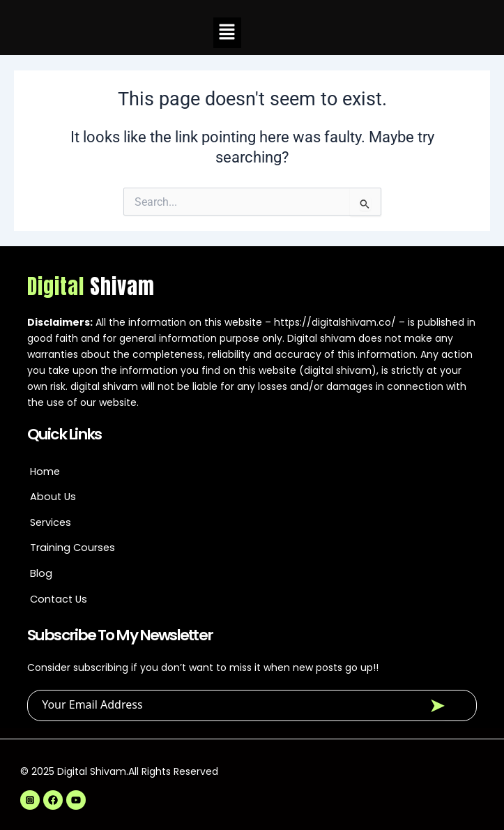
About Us (53, 497)
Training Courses (72, 548)
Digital (91, 287)
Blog (41, 573)
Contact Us (59, 599)
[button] (227, 33)
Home (45, 471)
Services (51, 522)
